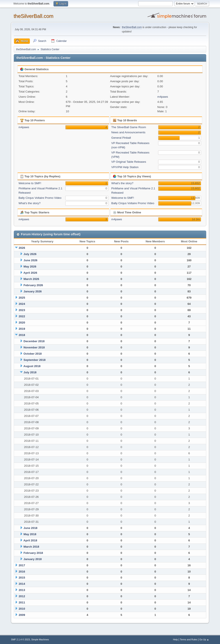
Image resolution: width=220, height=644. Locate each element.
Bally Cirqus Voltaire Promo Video (40, 198)
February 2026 (33, 285)
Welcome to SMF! (30, 183)
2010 (22, 609)
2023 (22, 310)
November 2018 (34, 347)
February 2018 (33, 553)
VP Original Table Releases (129, 162)
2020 (22, 323)
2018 (22, 335)
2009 (22, 615)
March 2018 (31, 547)
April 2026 (30, 273)
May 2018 (30, 534)
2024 (22, 304)
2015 (22, 578)
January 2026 (33, 291)
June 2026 (31, 260)
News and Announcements (128, 132)
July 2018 (30, 372)
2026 (22, 248)
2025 (22, 298)
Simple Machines (40, 639)
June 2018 (31, 528)
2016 (22, 572)
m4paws (163, 97)
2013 (22, 590)
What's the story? (30, 203)
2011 (22, 602)
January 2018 (33, 559)
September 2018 (35, 360)
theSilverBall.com (33, 16)
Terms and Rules (189, 639)
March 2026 (31, 279)
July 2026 (30, 254)
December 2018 (34, 341)
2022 (22, 316)
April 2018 (30, 540)
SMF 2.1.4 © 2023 (20, 639)
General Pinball (121, 138)
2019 (22, 329)
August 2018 (32, 366)
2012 (22, 596)
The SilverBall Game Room (129, 127)
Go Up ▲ (204, 639)
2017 (22, 565)
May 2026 (30, 267)
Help (175, 639)
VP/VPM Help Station (125, 167)
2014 (22, 584)
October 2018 (33, 354)
